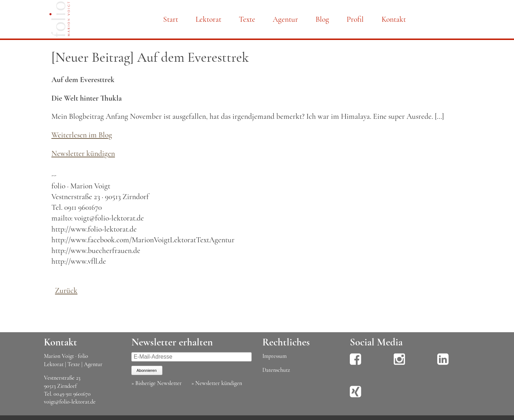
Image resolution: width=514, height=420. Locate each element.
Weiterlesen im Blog (82, 135)
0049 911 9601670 (72, 394)
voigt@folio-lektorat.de (70, 402)
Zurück (66, 290)
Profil (355, 19)
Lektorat (208, 19)
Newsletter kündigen (83, 153)
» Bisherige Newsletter (157, 383)
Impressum (274, 356)
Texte (247, 19)
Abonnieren (147, 370)
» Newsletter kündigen (217, 383)
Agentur (285, 19)
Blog (322, 19)
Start (171, 19)
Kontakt (394, 19)
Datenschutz (276, 370)
